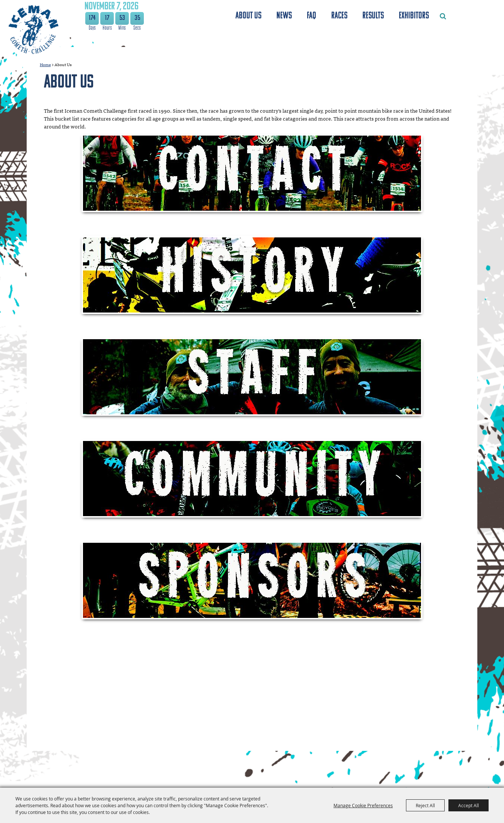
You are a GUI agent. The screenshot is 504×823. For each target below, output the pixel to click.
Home (45, 64)
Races (339, 16)
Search (443, 16)
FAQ (312, 16)
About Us (248, 16)
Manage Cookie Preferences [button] (363, 805)
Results (373, 16)
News (284, 16)
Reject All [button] (425, 805)
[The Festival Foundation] (33, 29)
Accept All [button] (469, 805)
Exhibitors (414, 16)
